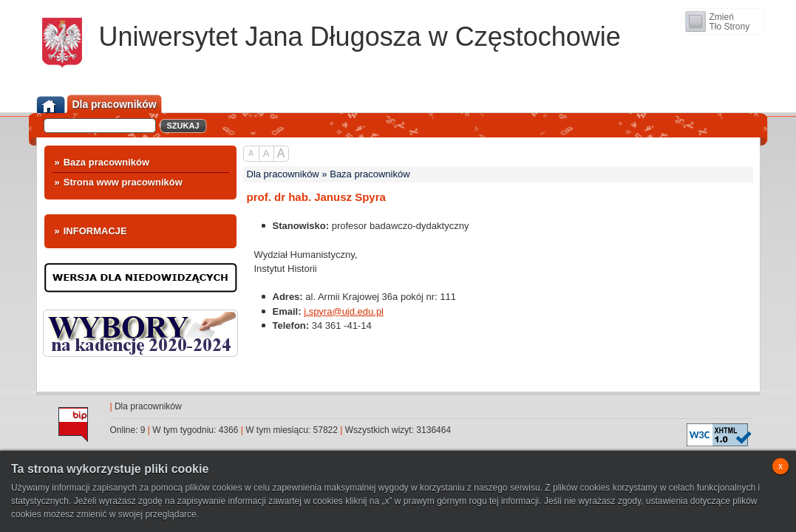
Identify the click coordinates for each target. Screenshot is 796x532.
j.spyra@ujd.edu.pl (344, 311)
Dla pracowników (148, 406)
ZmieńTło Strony (730, 22)
